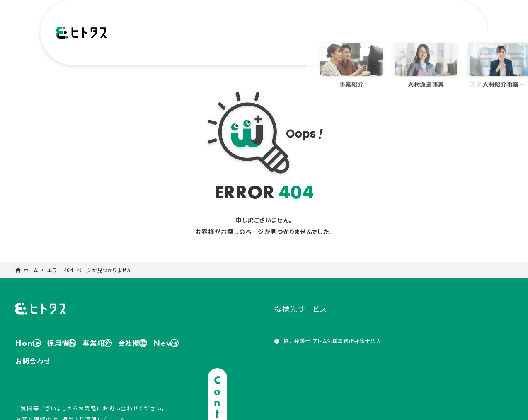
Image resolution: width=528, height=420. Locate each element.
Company (317, 36)
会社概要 (173, 331)
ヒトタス (81, 36)
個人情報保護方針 (471, 410)
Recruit (386, 36)
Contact (453, 35)
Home (28, 331)
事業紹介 (123, 331)
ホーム (31, 259)
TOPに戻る (497, 392)
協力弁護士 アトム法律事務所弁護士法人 (333, 330)
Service (266, 36)
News (354, 36)
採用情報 (74, 331)
